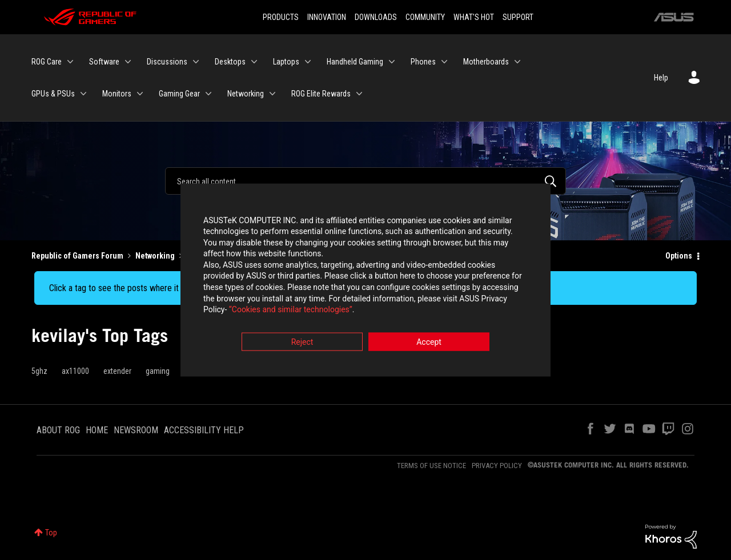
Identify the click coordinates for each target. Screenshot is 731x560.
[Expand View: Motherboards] (517, 62)
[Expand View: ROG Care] (70, 62)
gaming (158, 371)
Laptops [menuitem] (286, 62)
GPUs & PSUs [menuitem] (53, 94)
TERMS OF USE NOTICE (431, 466)
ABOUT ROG (58, 430)
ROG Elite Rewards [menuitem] (321, 94)
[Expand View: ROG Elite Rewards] (359, 94)
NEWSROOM (136, 430)
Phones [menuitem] (423, 62)
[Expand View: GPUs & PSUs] (83, 94)
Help (661, 78)
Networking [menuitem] (246, 94)
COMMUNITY (425, 17)
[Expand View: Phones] (444, 62)
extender (117, 371)
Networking (155, 256)
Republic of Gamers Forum (77, 256)
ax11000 (75, 371)
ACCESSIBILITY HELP (204, 430)
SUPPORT (518, 17)
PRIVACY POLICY (497, 466)
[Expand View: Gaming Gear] (208, 94)
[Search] (365, 181)
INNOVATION (327, 17)
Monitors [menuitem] (117, 94)
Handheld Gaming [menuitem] (355, 62)
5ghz (39, 371)
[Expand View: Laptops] (308, 62)
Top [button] (51, 533)
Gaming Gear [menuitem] (179, 94)
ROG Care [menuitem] (47, 62)
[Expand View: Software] (128, 62)
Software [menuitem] (104, 62)
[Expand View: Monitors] (140, 94)
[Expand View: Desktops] (254, 62)
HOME (97, 430)
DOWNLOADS (376, 17)
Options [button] (679, 256)
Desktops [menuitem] (230, 62)
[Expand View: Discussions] (196, 62)
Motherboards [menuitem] (486, 62)
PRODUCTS (281, 17)
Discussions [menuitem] (167, 62)
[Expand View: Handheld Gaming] (392, 62)
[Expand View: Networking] (272, 94)
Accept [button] (429, 343)
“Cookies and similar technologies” (291, 311)
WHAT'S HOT (474, 17)
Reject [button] (302, 343)
